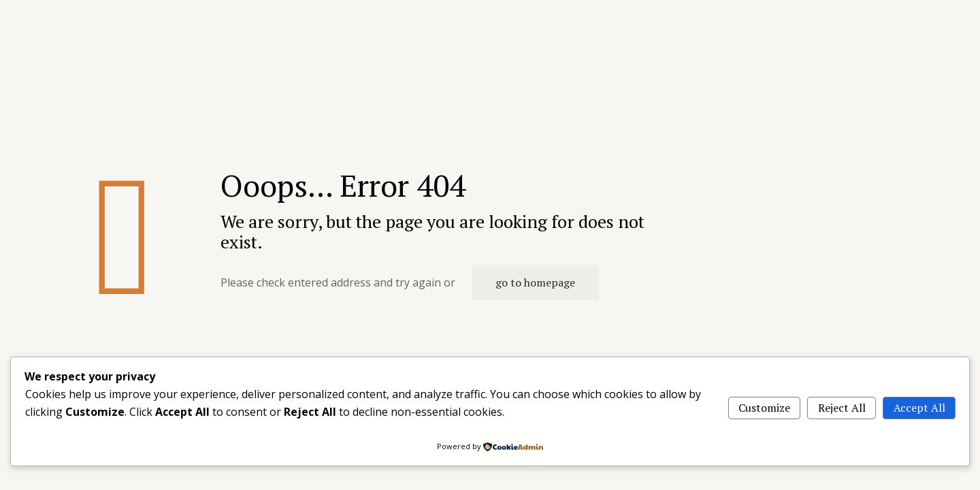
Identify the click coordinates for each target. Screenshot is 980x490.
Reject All (842, 408)
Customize (764, 408)
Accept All (919, 408)
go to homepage (535, 282)
